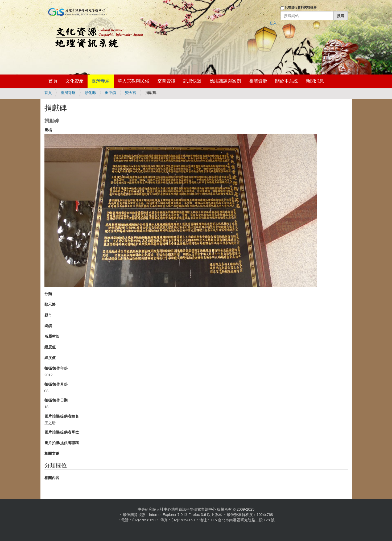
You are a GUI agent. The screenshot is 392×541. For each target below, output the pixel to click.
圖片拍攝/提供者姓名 (62, 416)
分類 (48, 294)
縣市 (48, 315)
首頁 (53, 81)
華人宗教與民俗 (133, 81)
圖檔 (48, 130)
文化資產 (75, 81)
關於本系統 (286, 81)
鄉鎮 (48, 326)
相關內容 (52, 478)
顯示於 (50, 304)
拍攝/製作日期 (56, 400)
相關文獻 (52, 453)
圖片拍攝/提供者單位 (62, 432)
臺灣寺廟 (101, 81)
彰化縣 (90, 93)
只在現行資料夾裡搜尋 (301, 7)
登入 (273, 23)
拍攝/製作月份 (56, 384)
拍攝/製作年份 (56, 368)
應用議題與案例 (225, 81)
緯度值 (50, 358)
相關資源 (258, 81)
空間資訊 (166, 81)
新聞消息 (315, 81)
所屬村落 (52, 336)
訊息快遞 (192, 81)
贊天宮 (131, 93)
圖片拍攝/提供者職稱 (62, 443)
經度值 (50, 347)
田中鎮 (110, 93)
